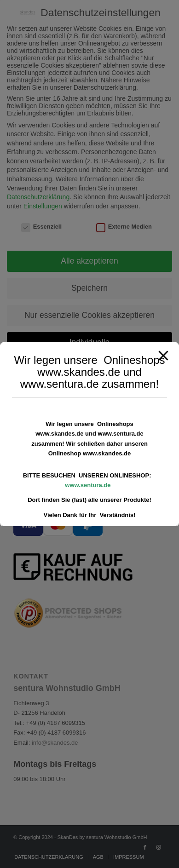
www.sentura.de (88, 485)
